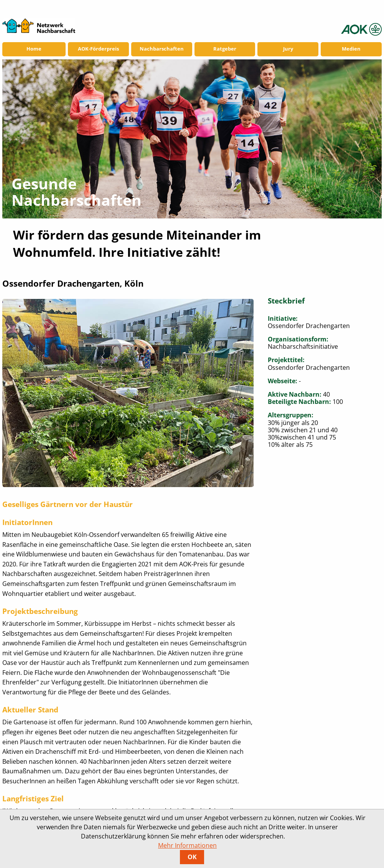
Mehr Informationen (187, 845)
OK (192, 857)
